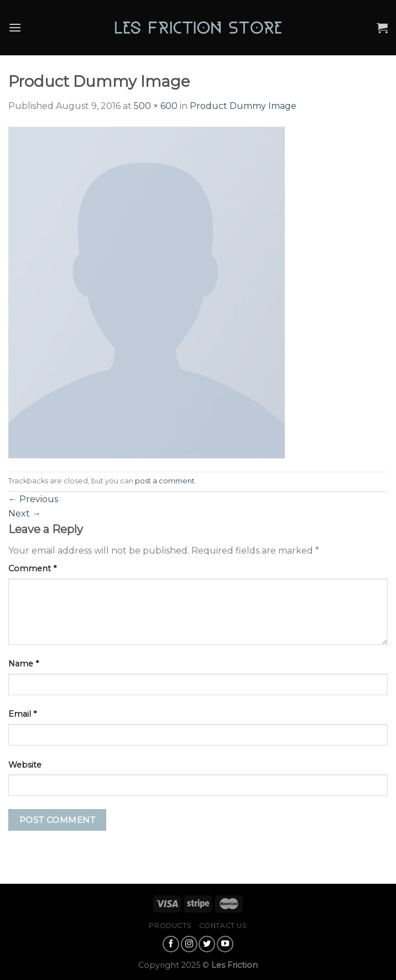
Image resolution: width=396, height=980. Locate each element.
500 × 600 (156, 106)
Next (25, 514)
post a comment (165, 481)
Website (25, 765)
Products (170, 926)
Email (22, 714)
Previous (33, 499)
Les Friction (235, 965)
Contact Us (223, 926)
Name (24, 664)
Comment (32, 569)
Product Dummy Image (243, 106)
